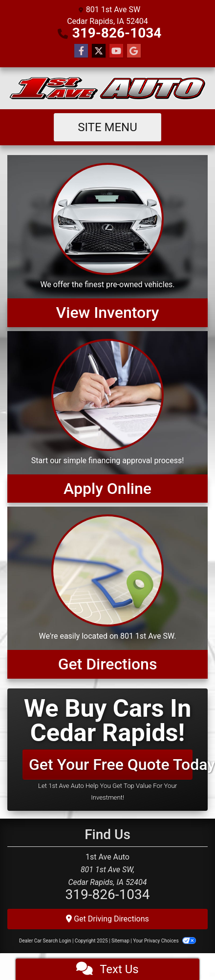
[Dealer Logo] (107, 88)
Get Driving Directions (107, 919)
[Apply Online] (107, 417)
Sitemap (120, 941)
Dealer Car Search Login (45, 941)
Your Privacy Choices (164, 941)
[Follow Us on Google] (134, 51)
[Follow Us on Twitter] (99, 51)
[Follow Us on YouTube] (116, 51)
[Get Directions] (107, 592)
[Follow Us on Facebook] (81, 51)
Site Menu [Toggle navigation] (107, 127)
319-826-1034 (117, 33)
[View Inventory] (107, 241)
